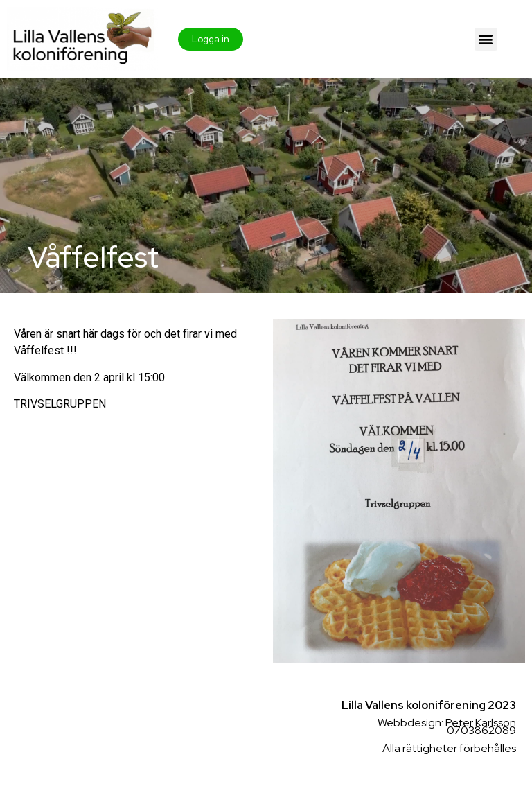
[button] (486, 39)
